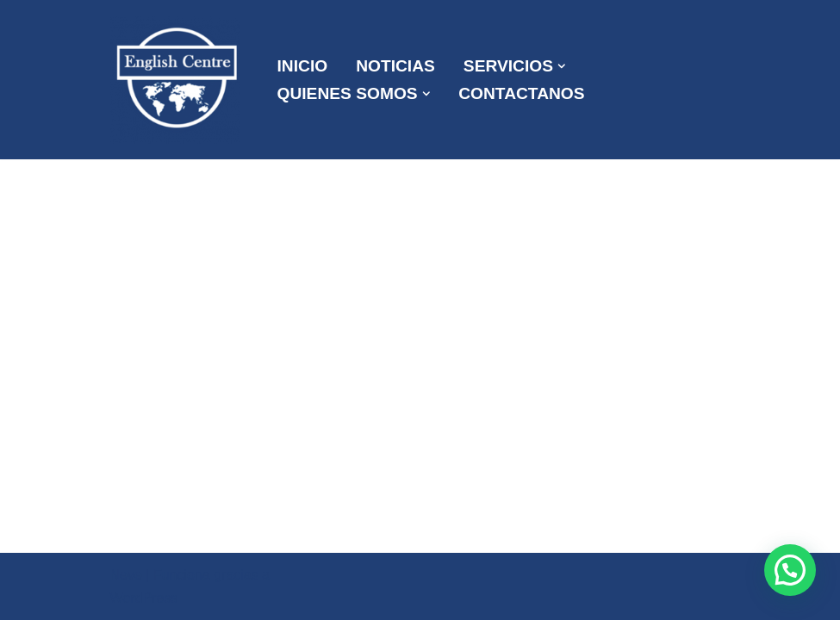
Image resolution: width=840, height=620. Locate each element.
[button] (562, 66)
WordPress (144, 598)
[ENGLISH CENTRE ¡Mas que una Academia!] (179, 80)
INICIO (303, 66)
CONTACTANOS (521, 93)
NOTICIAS (395, 66)
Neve (126, 575)
